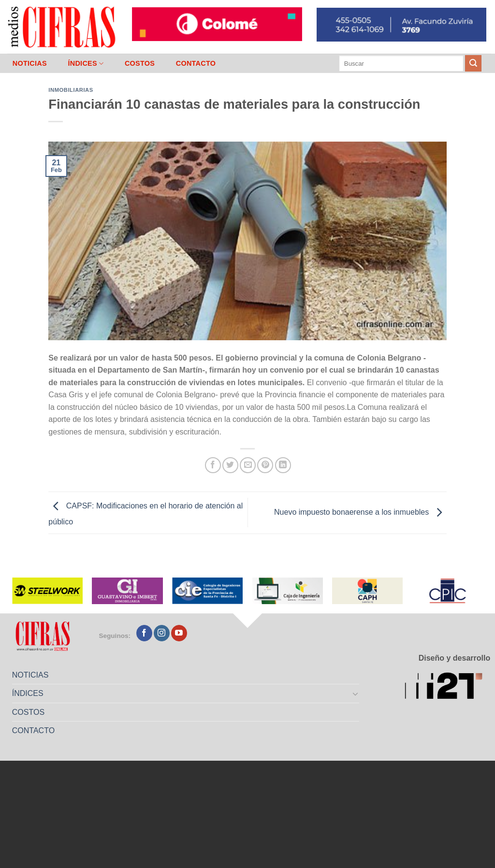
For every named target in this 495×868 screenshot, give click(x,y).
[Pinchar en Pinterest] (265, 465)
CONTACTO (196, 63)
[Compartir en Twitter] (230, 465)
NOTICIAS (30, 63)
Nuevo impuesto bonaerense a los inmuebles (360, 512)
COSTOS (140, 63)
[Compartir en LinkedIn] (283, 465)
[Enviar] (473, 63)
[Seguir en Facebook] (144, 633)
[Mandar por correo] (248, 465)
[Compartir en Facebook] (213, 465)
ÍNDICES (86, 64)
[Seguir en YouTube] (179, 633)
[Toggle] (356, 694)
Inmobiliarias (71, 90)
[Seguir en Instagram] (162, 633)
